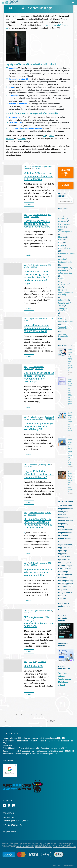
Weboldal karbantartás (18, 104)
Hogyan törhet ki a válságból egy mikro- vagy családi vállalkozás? (39, 474)
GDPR (51, 135)
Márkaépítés (14, 95)
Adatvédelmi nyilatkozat (44, 847)
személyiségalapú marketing (65, 294)
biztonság (10, 138)
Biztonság (33, 366)
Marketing (13, 68)
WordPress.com (65, 673)
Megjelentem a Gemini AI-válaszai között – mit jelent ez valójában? (39, 572)
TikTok (61, 306)
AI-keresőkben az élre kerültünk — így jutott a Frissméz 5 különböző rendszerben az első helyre (37, 277)
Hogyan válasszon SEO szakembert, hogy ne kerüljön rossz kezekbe (37, 224)
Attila (26, 167)
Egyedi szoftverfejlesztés (38, 319)
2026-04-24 (35, 216)
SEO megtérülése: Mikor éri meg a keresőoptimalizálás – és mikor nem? (38, 622)
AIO (31, 214)
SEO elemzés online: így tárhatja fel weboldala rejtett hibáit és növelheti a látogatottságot (38, 523)
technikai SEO (36, 419)
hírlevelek (22, 138)
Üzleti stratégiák (15, 123)
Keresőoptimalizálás (17, 79)
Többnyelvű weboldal (63, 309)
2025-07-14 (39, 368)
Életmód (62, 237)
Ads (45, 135)
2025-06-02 (42, 661)
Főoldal (54, 865)
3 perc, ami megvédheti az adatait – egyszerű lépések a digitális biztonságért (39, 377)
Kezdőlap (62, 259)
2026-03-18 (35, 267)
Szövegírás (63, 300)
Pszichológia (63, 284)
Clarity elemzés (35, 417)
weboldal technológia (33, 128)
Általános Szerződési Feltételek (65, 847)
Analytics (62, 218)
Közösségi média (16, 117)
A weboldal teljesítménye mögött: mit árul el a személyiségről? (38, 426)
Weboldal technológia (63, 335)
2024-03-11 (36, 169)
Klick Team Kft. (45, 843)
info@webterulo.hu (9, 832)
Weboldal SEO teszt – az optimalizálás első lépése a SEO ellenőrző (38, 176)
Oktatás (61, 279)
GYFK (60, 865)
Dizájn (11, 87)
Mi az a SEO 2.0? (33, 666)
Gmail (61, 243)
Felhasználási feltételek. (25, 847)
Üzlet (49, 465)
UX (43, 419)
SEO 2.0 (26, 216)
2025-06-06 (28, 613)
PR (59, 282)
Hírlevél (61, 245)
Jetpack (61, 676)
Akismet (62, 685)
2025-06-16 (28, 467)
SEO (28, 79)
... (6, 718)
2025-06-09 (32, 515)
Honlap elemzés (15, 128)
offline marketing (65, 273)
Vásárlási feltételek (69, 865)
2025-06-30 (50, 419)
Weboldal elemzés (66, 322)
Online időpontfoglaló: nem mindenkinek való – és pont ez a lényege (38, 328)
